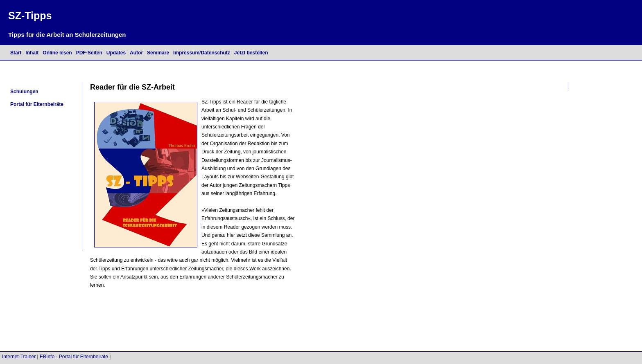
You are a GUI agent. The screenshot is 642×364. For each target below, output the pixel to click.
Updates (116, 53)
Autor (136, 53)
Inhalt (32, 53)
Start (16, 53)
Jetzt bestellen (251, 53)
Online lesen (57, 53)
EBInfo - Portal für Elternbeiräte (74, 357)
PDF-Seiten (89, 53)
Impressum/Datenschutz (202, 53)
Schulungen (24, 92)
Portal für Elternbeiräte (37, 104)
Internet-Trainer (19, 357)
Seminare (158, 53)
